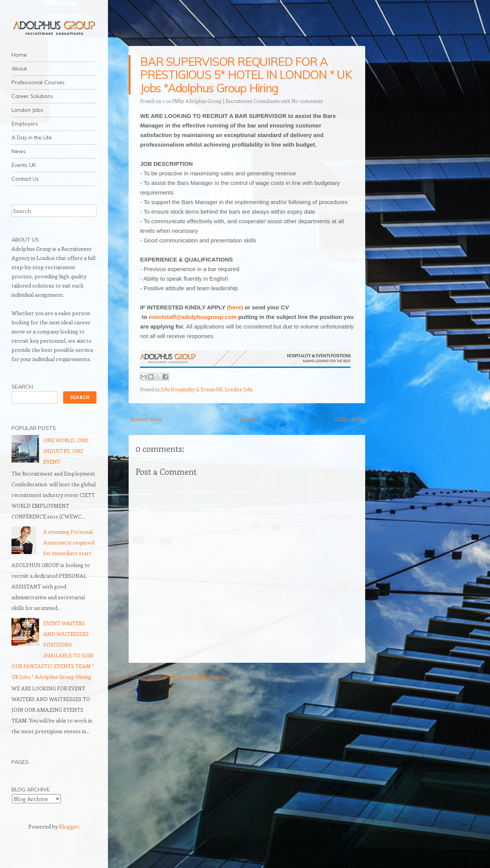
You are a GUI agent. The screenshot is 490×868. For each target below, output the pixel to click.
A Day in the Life (32, 137)
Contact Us (25, 179)
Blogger (69, 826)
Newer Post (146, 419)
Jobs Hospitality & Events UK (192, 389)
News (19, 151)
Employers (25, 124)
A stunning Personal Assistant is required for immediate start (69, 542)
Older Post (349, 419)
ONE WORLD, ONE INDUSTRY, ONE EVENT (66, 451)
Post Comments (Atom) (196, 677)
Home (19, 55)
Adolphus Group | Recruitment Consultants (232, 101)
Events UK (24, 165)
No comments (307, 101)
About (19, 69)
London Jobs (27, 110)
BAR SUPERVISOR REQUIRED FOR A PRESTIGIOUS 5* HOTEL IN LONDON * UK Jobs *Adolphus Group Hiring (246, 75)
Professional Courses (38, 82)
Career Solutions (32, 96)
